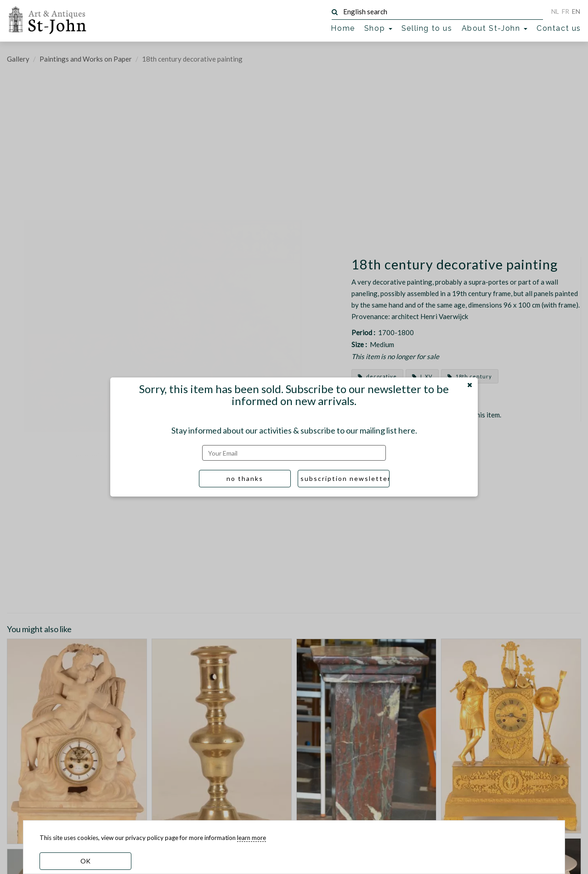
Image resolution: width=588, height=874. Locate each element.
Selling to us (427, 28)
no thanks (245, 478)
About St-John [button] (495, 28)
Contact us (559, 28)
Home (343, 28)
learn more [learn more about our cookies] (252, 838)
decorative (377, 376)
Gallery (18, 59)
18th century (470, 376)
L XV (422, 376)
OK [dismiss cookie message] (85, 861)
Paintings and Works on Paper (86, 59)
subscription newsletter (345, 478)
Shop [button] (378, 28)
